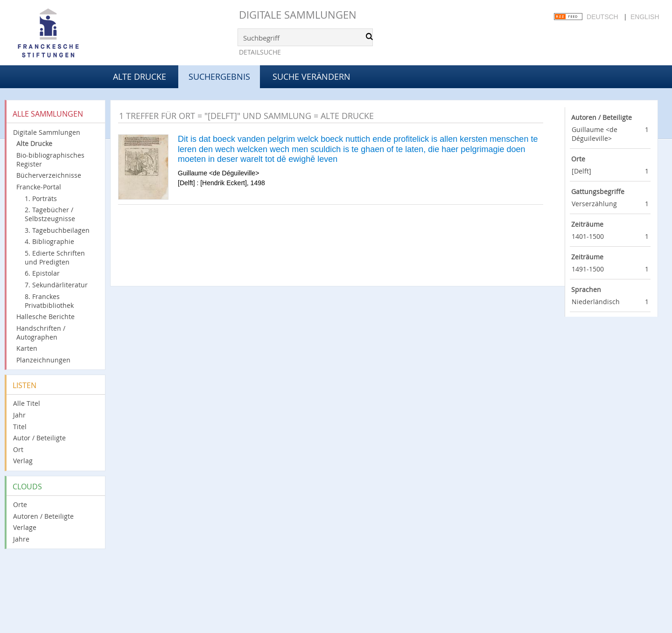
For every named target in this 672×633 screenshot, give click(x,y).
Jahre (21, 539)
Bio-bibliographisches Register (50, 160)
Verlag (23, 461)
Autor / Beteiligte (39, 438)
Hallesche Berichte (45, 316)
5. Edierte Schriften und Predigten (55, 257)
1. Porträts (41, 198)
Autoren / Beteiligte (43, 516)
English (645, 17)
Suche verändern (311, 77)
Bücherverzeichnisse (49, 175)
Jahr (19, 415)
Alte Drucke (140, 77)
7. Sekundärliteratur (56, 285)
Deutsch (602, 17)
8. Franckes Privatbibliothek (49, 301)
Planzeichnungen (43, 360)
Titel (20, 427)
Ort (18, 449)
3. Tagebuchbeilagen (57, 230)
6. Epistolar (42, 273)
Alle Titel (27, 403)
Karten (27, 348)
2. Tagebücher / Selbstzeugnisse (50, 214)
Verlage (25, 527)
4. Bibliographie (49, 241)
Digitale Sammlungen (298, 15)
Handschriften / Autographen (41, 333)
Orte (20, 504)
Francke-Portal (39, 187)
